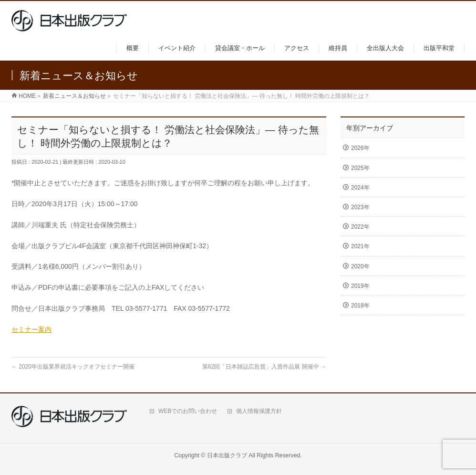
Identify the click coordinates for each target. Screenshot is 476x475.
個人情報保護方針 (259, 411)
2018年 (360, 306)
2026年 (360, 148)
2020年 (360, 266)
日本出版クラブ (227, 455)
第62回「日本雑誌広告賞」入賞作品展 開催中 (264, 367)
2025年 (360, 168)
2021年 (360, 246)
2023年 (360, 207)
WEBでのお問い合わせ (188, 411)
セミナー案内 (31, 329)
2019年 (360, 286)
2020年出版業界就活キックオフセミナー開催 (73, 367)
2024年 (360, 188)
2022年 (360, 227)
